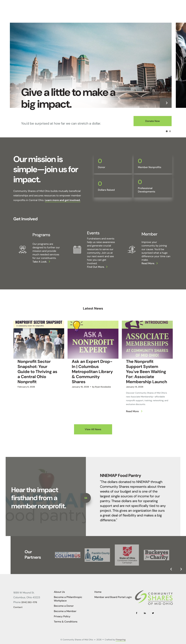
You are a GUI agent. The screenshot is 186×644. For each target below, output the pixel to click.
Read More (132, 411)
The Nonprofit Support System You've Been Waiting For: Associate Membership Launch (147, 372)
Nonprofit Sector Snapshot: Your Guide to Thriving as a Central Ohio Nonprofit (37, 372)
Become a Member (65, 611)
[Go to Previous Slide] (171, 569)
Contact (18, 607)
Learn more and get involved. (63, 200)
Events (93, 233)
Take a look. (40, 262)
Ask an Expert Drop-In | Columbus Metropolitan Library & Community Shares (92, 372)
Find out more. (96, 267)
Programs (41, 235)
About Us (59, 592)
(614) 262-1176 (29, 602)
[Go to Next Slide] (181, 569)
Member (149, 234)
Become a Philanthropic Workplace (68, 599)
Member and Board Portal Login (113, 597)
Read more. (148, 263)
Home (98, 592)
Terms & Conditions (66, 622)
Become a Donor (64, 606)
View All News (93, 429)
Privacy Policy (62, 616)
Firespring (121, 640)
